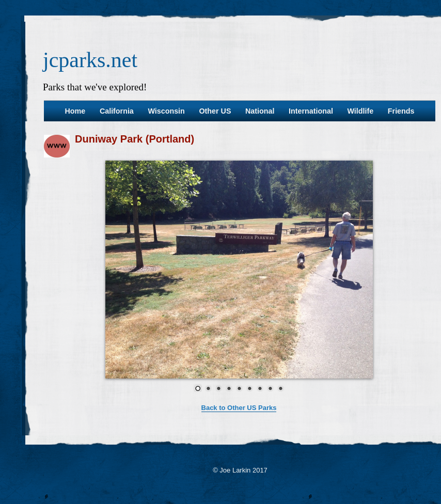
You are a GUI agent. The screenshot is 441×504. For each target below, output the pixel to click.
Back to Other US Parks (239, 408)
